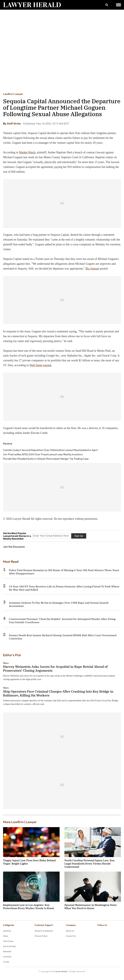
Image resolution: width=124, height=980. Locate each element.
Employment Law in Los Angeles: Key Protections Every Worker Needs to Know (29, 907)
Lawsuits (7, 957)
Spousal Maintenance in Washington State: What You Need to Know (91, 907)
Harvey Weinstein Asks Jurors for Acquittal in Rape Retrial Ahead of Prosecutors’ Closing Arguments (55, 669)
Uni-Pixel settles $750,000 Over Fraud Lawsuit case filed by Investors (43, 454)
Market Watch (27, 152)
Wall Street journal (40, 365)
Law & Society (9, 946)
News (6, 663)
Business (7, 951)
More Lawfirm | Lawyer (20, 822)
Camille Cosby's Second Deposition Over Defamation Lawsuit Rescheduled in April (50, 450)
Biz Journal (92, 269)
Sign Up (79, 536)
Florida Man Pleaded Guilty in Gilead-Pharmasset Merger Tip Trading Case (46, 459)
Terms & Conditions (44, 931)
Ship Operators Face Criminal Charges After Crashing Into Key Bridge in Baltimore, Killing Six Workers (58, 693)
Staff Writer (14, 123)
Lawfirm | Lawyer (13, 94)
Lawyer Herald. (61, 971)
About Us (70, 931)
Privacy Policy (41, 936)
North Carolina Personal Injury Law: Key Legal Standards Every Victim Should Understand (90, 864)
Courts (6, 962)
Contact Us (71, 936)
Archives (7, 931)
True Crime (8, 941)
